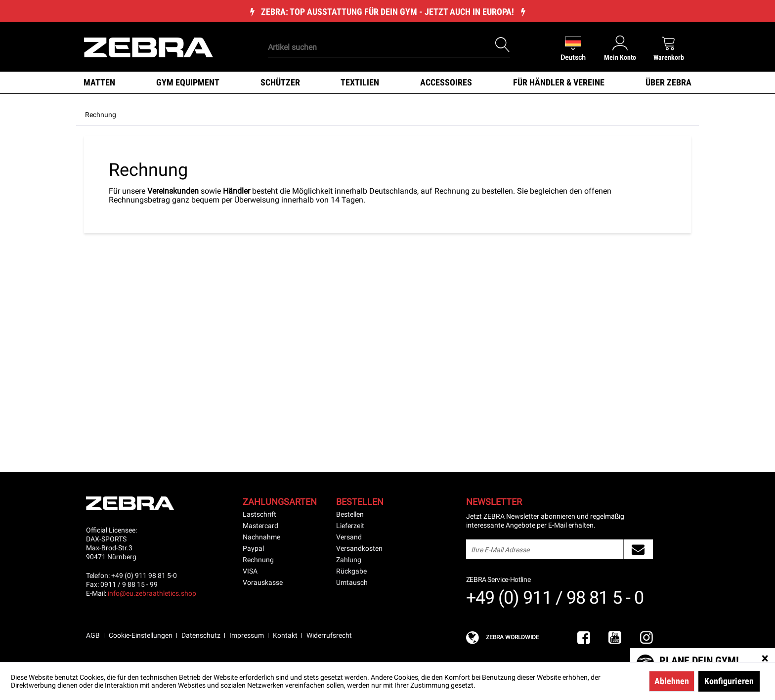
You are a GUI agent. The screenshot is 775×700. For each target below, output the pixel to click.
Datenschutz (201, 635)
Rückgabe (351, 571)
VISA (250, 571)
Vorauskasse (263, 582)
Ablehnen (672, 681)
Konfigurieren (729, 681)
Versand (349, 537)
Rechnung (258, 560)
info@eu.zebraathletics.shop (152, 593)
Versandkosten (359, 548)
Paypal (253, 548)
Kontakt (285, 635)
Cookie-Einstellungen (141, 635)
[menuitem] (372, 32)
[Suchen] (503, 45)
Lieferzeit (350, 526)
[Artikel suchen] (389, 47)
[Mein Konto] (620, 48)
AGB (93, 635)
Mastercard (260, 526)
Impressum (247, 635)
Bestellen (350, 514)
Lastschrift (259, 514)
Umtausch (352, 582)
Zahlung (349, 560)
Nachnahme (261, 537)
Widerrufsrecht (329, 635)
